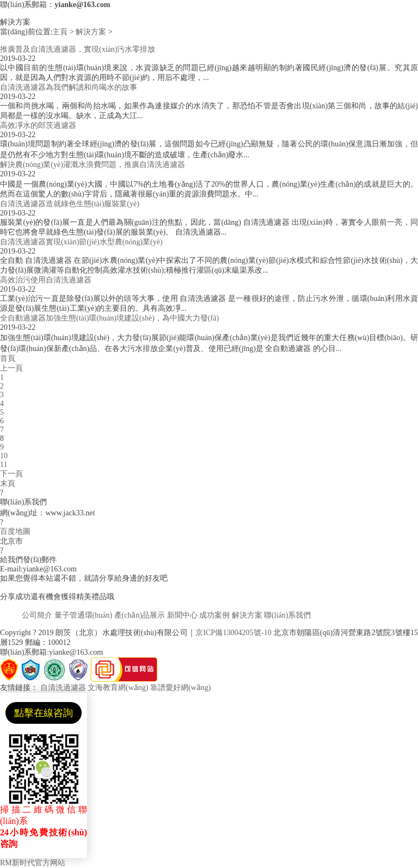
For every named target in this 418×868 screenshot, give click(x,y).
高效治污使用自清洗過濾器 (46, 280)
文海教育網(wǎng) (118, 688)
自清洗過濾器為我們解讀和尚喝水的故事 (69, 87)
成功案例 (214, 615)
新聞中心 (182, 615)
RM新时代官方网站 (33, 863)
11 (4, 464)
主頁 (60, 32)
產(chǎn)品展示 (140, 615)
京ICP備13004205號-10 (233, 633)
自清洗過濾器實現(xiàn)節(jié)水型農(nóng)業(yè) (81, 242)
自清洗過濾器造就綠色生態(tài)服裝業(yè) (70, 204)
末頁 (8, 484)
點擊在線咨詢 (44, 713)
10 (4, 456)
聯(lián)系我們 (287, 615)
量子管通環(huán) (84, 615)
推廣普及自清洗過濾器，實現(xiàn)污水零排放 (78, 49)
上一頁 (11, 368)
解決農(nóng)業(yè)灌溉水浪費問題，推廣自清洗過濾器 (93, 165)
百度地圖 (15, 531)
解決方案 (91, 32)
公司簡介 (37, 615)
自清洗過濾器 (63, 688)
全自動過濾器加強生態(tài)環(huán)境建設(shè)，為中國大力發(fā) (109, 318)
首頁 (8, 358)
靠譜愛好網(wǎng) (180, 688)
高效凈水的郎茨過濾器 (38, 125)
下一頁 (11, 474)
